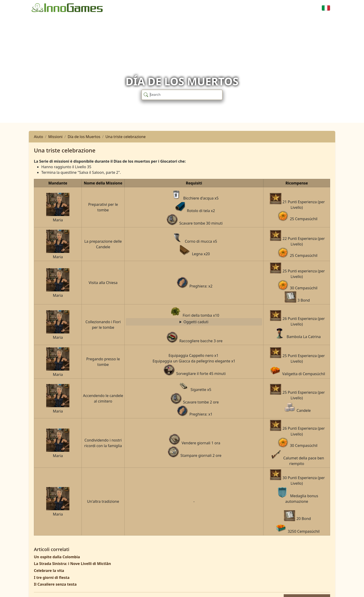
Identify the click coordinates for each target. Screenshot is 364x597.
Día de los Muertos (84, 137)
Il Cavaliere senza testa (55, 584)
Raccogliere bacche (194, 322)
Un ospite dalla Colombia (57, 557)
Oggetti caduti (196, 322)
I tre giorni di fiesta (52, 578)
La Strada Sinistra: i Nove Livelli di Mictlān (72, 564)
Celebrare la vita (49, 571)
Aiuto (39, 137)
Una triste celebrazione (125, 137)
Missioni (55, 137)
